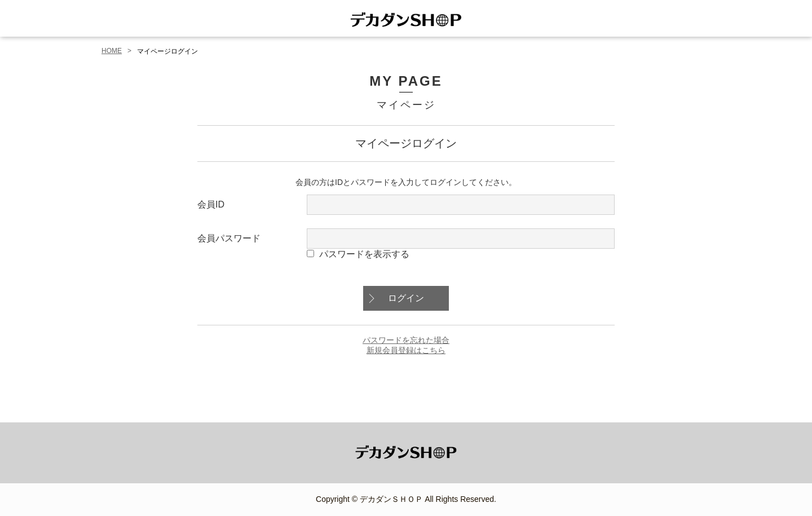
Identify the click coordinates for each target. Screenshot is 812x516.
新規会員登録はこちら (406, 350)
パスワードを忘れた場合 (406, 340)
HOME (112, 51)
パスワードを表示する (364, 254)
